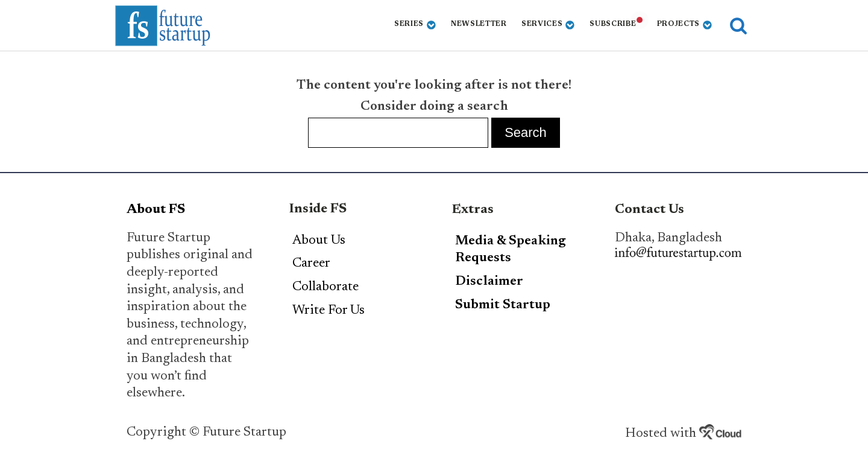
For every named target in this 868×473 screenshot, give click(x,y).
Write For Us (329, 311)
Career (311, 264)
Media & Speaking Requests (511, 250)
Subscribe (613, 24)
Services (548, 25)
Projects (685, 25)
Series (415, 25)
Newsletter (479, 24)
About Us (319, 241)
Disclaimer (489, 282)
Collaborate (325, 287)
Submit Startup (503, 305)
